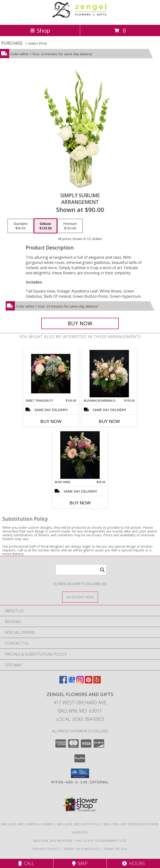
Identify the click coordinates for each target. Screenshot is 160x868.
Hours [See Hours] (133, 863)
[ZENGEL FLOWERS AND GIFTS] (80, 18)
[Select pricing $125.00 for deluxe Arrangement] (45, 226)
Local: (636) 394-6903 (80, 719)
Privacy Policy (46, 849)
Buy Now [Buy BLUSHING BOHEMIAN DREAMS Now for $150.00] (109, 421)
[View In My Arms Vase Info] (80, 455)
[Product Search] (81, 570)
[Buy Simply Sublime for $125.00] (80, 323)
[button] (80, 773)
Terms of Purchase (81, 849)
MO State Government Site (102, 841)
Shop (40, 30)
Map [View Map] (80, 863)
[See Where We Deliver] (80, 597)
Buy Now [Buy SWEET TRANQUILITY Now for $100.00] (51, 421)
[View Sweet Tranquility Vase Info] (51, 374)
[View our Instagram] (80, 682)
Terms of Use (115, 849)
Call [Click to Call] (27, 863)
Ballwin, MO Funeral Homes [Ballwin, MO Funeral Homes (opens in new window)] (27, 824)
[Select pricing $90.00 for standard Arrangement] (21, 226)
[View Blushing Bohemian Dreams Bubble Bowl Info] (109, 374)
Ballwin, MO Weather (53, 841)
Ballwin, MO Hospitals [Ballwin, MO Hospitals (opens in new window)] (79, 824)
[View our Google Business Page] (72, 682)
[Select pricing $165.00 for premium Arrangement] (70, 226)
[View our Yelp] (97, 682)
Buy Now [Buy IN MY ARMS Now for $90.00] (80, 503)
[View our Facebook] (63, 682)
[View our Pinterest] (89, 682)
